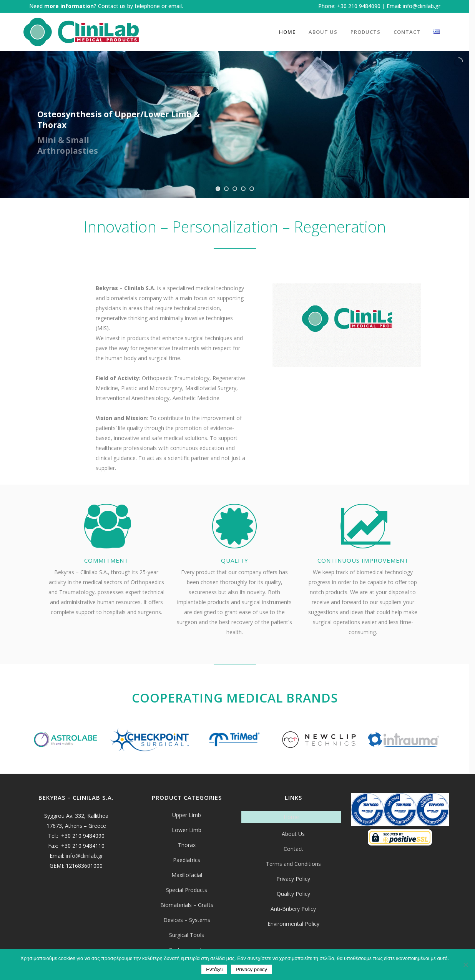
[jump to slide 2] (226, 189)
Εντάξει (214, 969)
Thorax (187, 845)
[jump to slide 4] (243, 189)
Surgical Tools (187, 935)
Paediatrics (187, 860)
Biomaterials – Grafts (187, 905)
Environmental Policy (293, 924)
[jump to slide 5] (252, 189)
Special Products (187, 890)
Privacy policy (251, 969)
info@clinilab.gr (422, 6)
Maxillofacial (187, 875)
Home (291, 817)
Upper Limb (187, 815)
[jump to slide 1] (218, 189)
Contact (293, 849)
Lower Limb (187, 830)
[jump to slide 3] (235, 189)
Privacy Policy (293, 879)
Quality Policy (293, 894)
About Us (293, 834)
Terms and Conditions (293, 864)
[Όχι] (465, 965)
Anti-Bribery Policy (293, 909)
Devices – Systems (187, 920)
